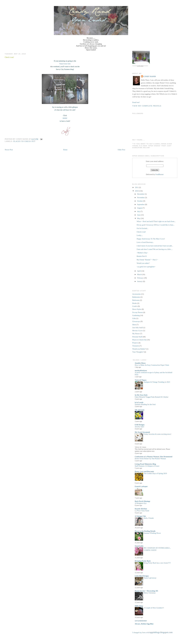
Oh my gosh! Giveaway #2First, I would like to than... (156, 225)
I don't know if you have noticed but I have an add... (155, 246)
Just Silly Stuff (137, 328)
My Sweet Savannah (142, 432)
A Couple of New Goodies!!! (154, 608)
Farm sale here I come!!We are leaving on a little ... (155, 249)
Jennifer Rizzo (140, 363)
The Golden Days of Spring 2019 (155, 473)
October (140, 201)
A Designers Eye (141, 503)
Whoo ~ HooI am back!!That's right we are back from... (156, 221)
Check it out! (9, 57)
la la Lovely (139, 402)
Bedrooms (136, 300)
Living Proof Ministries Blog (145, 464)
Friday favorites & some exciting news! (158, 434)
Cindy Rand (150, 76)
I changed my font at (152, 633)
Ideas (134, 325)
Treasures (136, 346)
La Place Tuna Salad (142, 511)
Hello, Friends (149, 518)
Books (135, 303)
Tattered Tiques (141, 380)
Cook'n (135, 306)
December (141, 194)
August (140, 208)
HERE (65, 118)
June (139, 215)
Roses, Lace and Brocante (144, 471)
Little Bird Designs (142, 576)
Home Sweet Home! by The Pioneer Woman (150, 459)
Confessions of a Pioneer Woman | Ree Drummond (154, 457)
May (139, 218)
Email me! (136, 102)
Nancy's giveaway (150, 578)
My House (136, 334)
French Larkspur (141, 486)
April (139, 271)
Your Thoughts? (138, 352)
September (141, 204)
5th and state (140, 410)
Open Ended (91, 10)
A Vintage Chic (140, 516)
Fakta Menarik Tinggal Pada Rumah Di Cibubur (152, 397)
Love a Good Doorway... (145, 242)
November (141, 197)
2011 (137, 187)
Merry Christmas (150, 593)
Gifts (134, 318)
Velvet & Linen (140, 447)
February (140, 278)
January (140, 281)
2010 (137, 191)
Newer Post (9, 150)
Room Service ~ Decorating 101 (146, 591)
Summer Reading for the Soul (145, 404)
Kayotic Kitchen (141, 509)
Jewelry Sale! (139, 427)
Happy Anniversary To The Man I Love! (151, 239)
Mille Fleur (139, 606)
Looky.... (140, 235)
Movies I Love (137, 331)
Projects (135, 343)
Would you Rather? (139, 349)
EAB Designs (140, 425)
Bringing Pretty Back (143, 561)
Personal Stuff (137, 337)
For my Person (137, 312)
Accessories (136, 294)
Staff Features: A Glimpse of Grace (147, 466)
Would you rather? (143, 263)
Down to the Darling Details (145, 531)
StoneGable (139, 546)
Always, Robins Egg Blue (144, 624)
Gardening (136, 315)
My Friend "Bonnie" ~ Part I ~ (147, 260)
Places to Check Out (24, 141)
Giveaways (136, 321)
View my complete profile (147, 106)
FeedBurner (160, 174)
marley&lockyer (141, 371)
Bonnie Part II (142, 256)
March (140, 274)
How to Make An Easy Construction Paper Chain (152, 365)
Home (65, 150)
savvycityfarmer (141, 621)
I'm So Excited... (143, 228)
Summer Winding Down (152, 533)
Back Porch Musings (142, 501)
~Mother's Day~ (142, 253)
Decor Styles (137, 309)
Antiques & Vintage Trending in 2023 (157, 382)
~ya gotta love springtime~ (146, 267)
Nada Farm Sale (65, 64)
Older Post (121, 150)
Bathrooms (136, 297)
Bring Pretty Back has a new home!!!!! (157, 563)
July (139, 211)
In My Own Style (141, 395)
